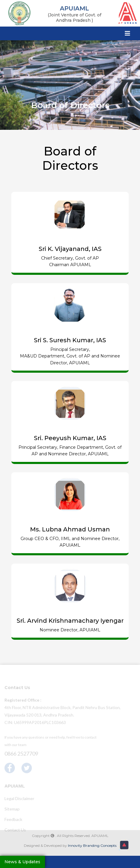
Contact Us (15, 831)
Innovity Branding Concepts (92, 845)
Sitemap (12, 810)
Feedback (13, 820)
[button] (124, 845)
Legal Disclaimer (19, 799)
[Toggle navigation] (127, 33)
